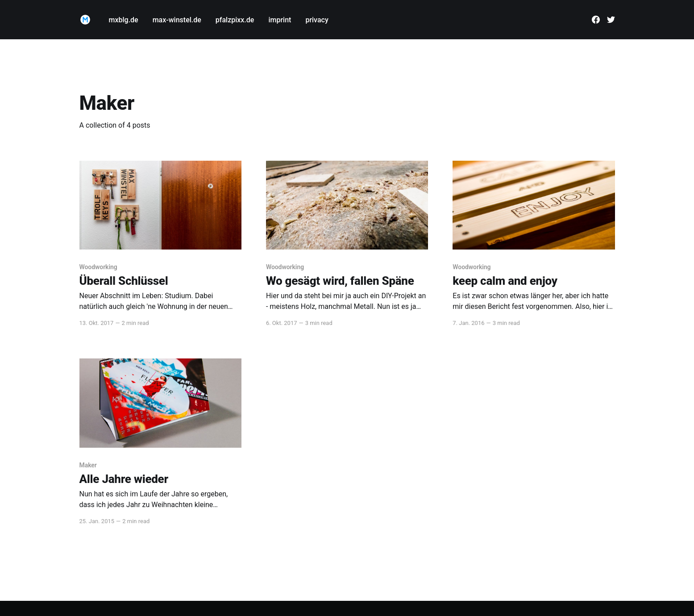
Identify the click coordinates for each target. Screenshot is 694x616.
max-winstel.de (177, 20)
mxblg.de (124, 20)
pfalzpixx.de (235, 20)
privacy (317, 20)
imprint (280, 20)
